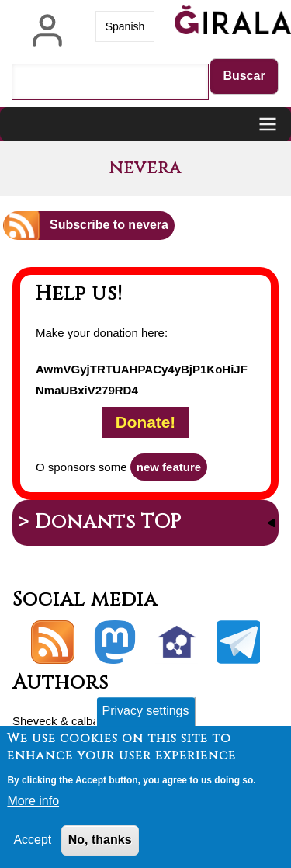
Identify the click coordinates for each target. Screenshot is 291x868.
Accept (32, 842)
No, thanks (100, 842)
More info (33, 803)
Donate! (145, 423)
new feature (169, 467)
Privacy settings (145, 713)
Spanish (125, 26)
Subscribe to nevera (109, 225)
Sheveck (35, 721)
